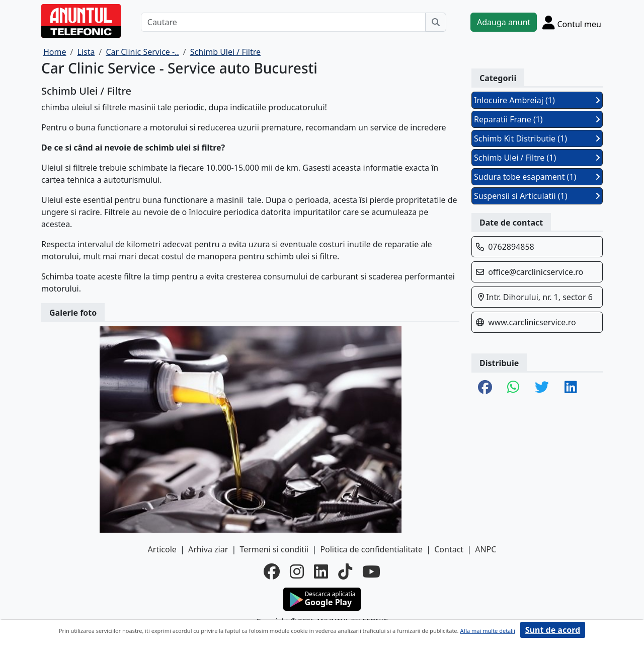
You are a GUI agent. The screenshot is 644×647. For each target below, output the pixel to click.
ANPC (486, 549)
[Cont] (572, 22)
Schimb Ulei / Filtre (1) (537, 158)
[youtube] (371, 571)
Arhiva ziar (208, 549)
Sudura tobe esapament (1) (537, 177)
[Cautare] (283, 22)
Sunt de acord (553, 630)
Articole (162, 549)
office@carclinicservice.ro (536, 272)
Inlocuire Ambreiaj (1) (537, 100)
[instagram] (297, 571)
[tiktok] (345, 571)
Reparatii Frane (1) (537, 119)
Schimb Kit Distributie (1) (537, 138)
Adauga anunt (504, 22)
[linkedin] (321, 571)
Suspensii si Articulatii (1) (537, 196)
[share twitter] (542, 388)
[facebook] (272, 571)
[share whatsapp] (513, 388)
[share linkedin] (571, 388)
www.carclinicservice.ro (532, 322)
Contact (449, 549)
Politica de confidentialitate (371, 549)
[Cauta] (436, 22)
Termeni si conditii (274, 549)
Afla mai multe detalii (487, 631)
